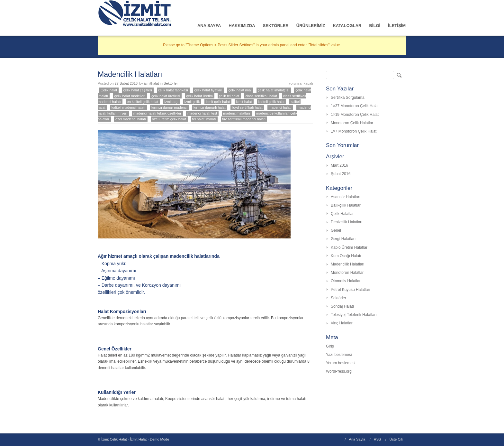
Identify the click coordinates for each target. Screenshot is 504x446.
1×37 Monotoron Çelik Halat (355, 106)
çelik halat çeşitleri (137, 90)
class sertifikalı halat (261, 96)
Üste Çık (396, 439)
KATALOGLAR (347, 26)
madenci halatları (237, 113)
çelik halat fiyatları (208, 90)
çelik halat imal (240, 90)
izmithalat (151, 83)
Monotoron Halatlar (347, 273)
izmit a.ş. (171, 102)
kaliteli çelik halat (271, 102)
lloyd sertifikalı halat (247, 107)
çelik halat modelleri (130, 96)
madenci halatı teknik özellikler (157, 113)
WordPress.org (339, 371)
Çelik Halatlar (342, 214)
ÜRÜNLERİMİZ (311, 26)
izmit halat (244, 102)
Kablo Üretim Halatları (350, 247)
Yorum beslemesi (341, 363)
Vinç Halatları (342, 323)
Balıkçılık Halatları (346, 205)
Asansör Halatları (346, 197)
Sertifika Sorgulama (348, 98)
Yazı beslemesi (339, 355)
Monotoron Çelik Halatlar (352, 123)
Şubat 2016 (341, 174)
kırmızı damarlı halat (210, 107)
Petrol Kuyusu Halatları (351, 290)
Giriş (330, 346)
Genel (336, 230)
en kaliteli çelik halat (143, 102)
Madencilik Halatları (130, 74)
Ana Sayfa (357, 439)
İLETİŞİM (397, 26)
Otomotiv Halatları (346, 281)
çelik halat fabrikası (173, 90)
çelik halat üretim (199, 96)
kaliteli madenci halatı (128, 107)
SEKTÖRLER (276, 26)
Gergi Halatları (343, 239)
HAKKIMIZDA (242, 26)
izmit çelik (192, 102)
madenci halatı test (202, 113)
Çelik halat (109, 90)
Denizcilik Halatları (347, 222)
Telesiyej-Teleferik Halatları (354, 315)
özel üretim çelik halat (169, 119)
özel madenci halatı (131, 119)
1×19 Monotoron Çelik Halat (355, 115)
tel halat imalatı (204, 119)
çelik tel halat (229, 96)
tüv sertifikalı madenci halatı (244, 119)
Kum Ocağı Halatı (346, 256)
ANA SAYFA (209, 26)
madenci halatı (280, 107)
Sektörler (171, 83)
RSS (378, 439)
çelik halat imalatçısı (274, 90)
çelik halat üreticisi (166, 96)
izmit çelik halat (218, 102)
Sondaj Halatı (342, 306)
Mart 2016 (339, 165)
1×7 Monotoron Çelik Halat (354, 131)
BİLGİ (375, 26)
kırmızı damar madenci (169, 107)
